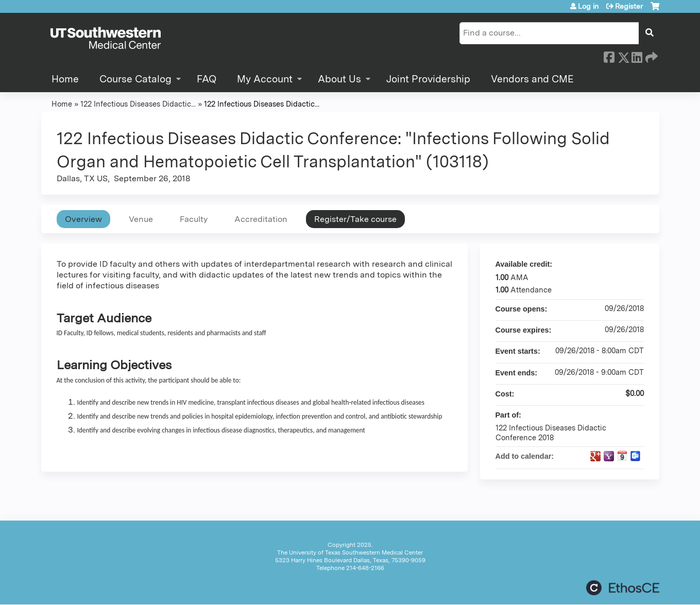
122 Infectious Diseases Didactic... (138, 104)
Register (629, 6)
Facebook (609, 56)
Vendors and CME (532, 79)
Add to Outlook (636, 456)
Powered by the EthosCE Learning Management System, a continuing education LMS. (623, 588)
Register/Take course (355, 219)
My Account (265, 79)
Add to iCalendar (622, 456)
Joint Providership (428, 79)
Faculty (194, 219)
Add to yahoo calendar (609, 456)
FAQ (207, 79)
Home (65, 79)
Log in (588, 6)
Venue (141, 219)
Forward (651, 56)
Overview (83, 219)
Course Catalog (135, 79)
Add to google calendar (595, 456)
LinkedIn (637, 56)
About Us (339, 79)
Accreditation (261, 219)
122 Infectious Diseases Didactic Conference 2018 (551, 433)
